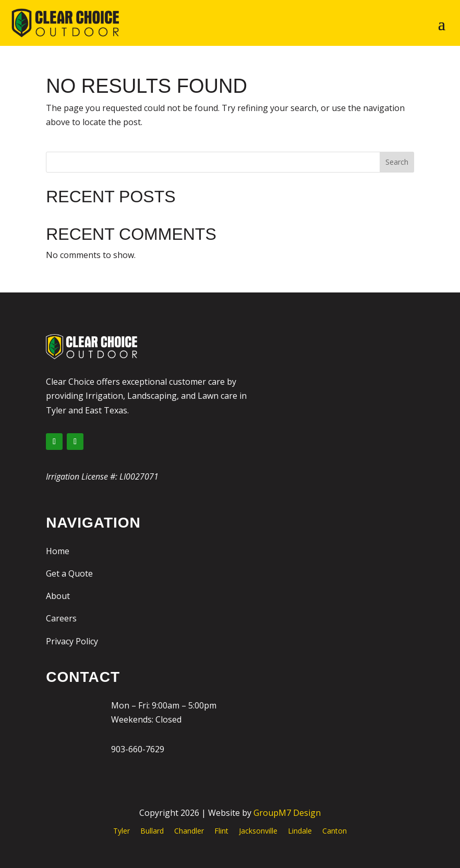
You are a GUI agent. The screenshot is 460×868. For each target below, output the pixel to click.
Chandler (189, 831)
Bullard (152, 831)
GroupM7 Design (287, 813)
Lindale (300, 831)
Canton (335, 831)
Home (58, 551)
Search (397, 162)
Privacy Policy (72, 641)
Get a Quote (69, 573)
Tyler (122, 831)
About (58, 596)
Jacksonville (258, 831)
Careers (61, 618)
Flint (221, 831)
